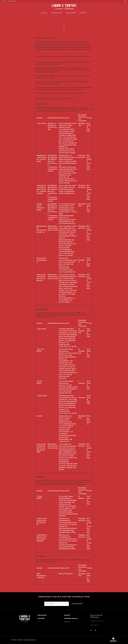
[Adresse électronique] (57, 604)
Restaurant (57, 13)
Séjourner (71, 13)
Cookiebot (77, 99)
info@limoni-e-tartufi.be (97, 621)
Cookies (67, 622)
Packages (41, 619)
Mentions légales (71, 619)
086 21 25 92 (94, 625)
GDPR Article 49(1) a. (42, 59)
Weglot (50, 574)
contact (83, 13)
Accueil (44, 13)
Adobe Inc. (51, 416)
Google (50, 329)
